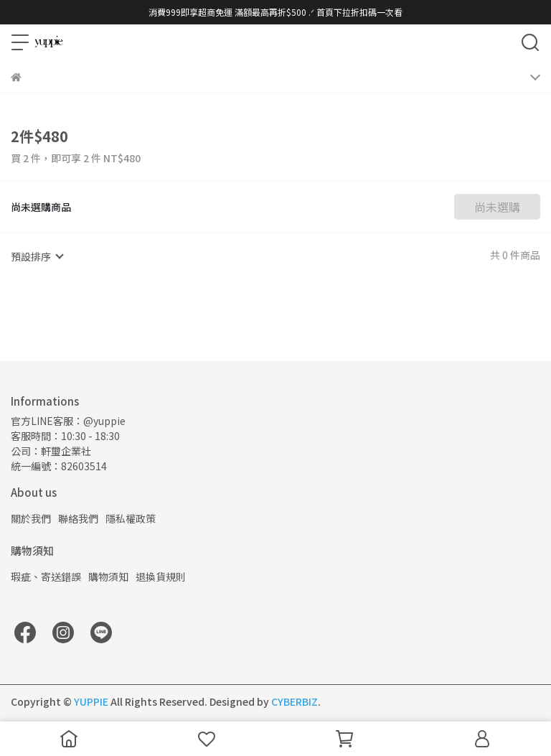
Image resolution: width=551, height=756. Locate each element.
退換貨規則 (161, 577)
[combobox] (37, 256)
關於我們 (31, 518)
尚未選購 (497, 207)
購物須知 (108, 577)
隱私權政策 (131, 518)
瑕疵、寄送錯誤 (46, 577)
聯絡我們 (78, 518)
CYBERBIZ (295, 701)
